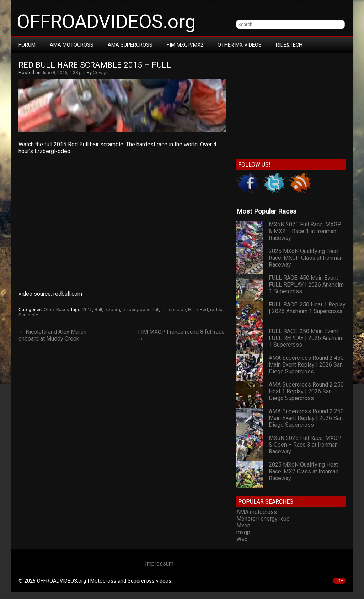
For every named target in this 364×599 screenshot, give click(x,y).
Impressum (159, 564)
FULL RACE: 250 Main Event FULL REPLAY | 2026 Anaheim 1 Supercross (306, 338)
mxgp (243, 532)
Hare (193, 309)
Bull (98, 309)
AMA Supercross (130, 45)
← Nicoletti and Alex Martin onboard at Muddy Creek (52, 335)
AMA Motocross (72, 45)
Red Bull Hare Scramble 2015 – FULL (95, 65)
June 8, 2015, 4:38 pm (64, 72)
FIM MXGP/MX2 (185, 45)
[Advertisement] (291, 105)
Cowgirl (101, 72)
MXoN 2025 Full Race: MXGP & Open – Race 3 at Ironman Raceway (305, 445)
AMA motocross (257, 512)
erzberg (112, 309)
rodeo (216, 309)
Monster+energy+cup (263, 519)
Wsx (242, 539)
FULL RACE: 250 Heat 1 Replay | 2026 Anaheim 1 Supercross (307, 308)
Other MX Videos (240, 45)
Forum (27, 45)
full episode (174, 309)
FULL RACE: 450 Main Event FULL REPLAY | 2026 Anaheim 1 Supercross (306, 285)
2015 (87, 309)
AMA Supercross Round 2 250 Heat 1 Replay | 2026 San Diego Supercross (306, 391)
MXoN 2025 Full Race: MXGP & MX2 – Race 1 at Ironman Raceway (305, 231)
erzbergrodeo (136, 309)
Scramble (28, 315)
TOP (339, 581)
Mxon (243, 526)
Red (204, 309)
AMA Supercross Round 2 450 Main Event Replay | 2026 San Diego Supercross (306, 365)
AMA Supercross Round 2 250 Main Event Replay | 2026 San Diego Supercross (306, 418)
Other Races (56, 309)
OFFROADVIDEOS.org (106, 22)
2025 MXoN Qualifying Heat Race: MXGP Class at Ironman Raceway (306, 258)
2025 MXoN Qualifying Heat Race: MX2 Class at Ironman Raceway (304, 471)
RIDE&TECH (289, 45)
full (156, 309)
